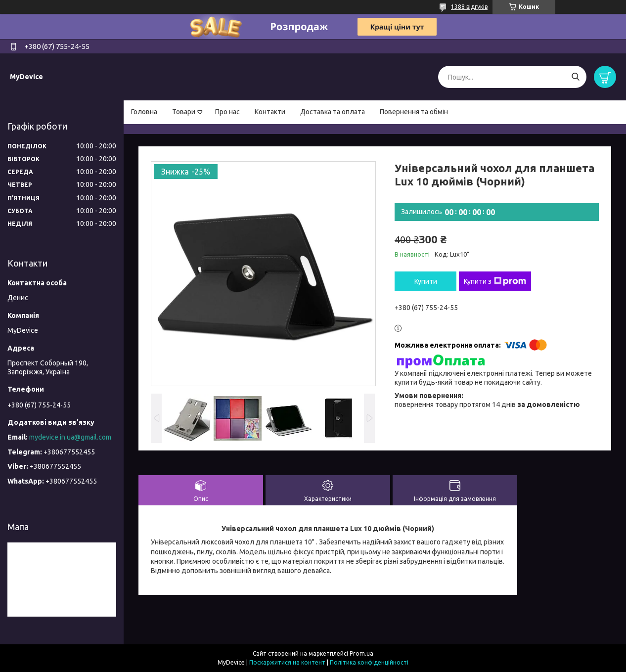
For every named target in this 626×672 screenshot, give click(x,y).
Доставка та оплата (333, 112)
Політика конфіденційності (369, 662)
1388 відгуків (469, 7)
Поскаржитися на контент (287, 662)
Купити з (495, 281)
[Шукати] (575, 77)
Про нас (227, 112)
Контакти (270, 112)
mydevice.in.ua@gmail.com (70, 437)
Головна (144, 112)
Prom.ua (361, 653)
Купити (426, 281)
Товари (184, 112)
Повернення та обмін (414, 112)
